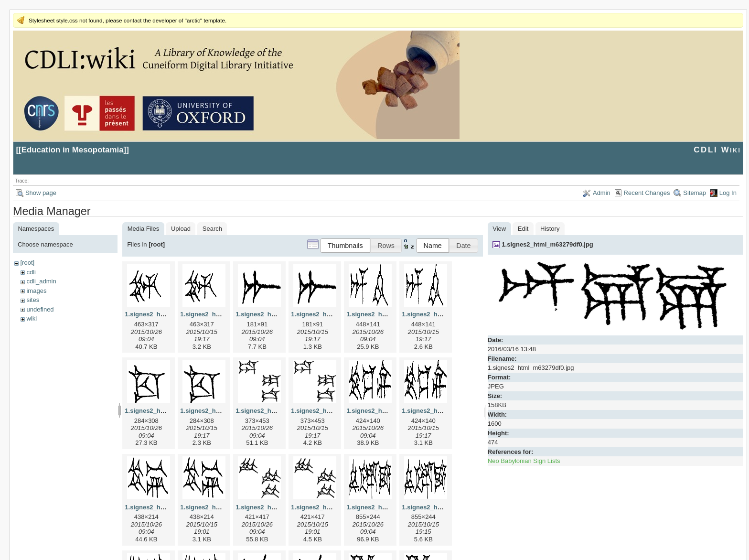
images (36, 291)
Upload (181, 229)
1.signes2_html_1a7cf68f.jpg (278, 314)
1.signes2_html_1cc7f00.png (222, 411)
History (550, 229)
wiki (32, 318)
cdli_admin (41, 281)
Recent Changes (647, 193)
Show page (41, 193)
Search (212, 229)
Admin (602, 193)
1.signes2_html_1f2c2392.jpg (389, 507)
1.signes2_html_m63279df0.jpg (547, 244)
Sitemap (695, 193)
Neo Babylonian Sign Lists (524, 461)
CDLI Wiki (717, 150)
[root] (27, 263)
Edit (523, 229)
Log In (728, 193)
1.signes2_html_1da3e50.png (334, 411)
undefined (40, 309)
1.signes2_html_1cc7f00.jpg (166, 411)
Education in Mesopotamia (73, 150)
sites (33, 300)
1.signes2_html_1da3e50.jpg (278, 411)
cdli (31, 272)
